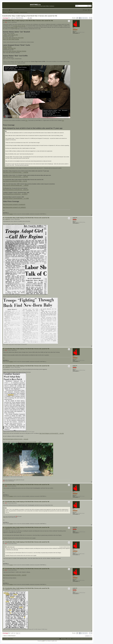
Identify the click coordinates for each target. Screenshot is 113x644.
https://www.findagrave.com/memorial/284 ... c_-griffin (29, 442)
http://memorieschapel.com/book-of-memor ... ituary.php (16, 439)
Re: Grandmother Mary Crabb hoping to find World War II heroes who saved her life (26, 218)
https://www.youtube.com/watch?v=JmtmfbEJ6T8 (14, 205)
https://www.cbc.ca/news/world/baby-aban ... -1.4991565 (16, 185)
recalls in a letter (14, 27)
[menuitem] (10, 10)
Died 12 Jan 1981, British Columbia (11, 39)
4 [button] (85, 18)
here (26, 120)
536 (76, 31)
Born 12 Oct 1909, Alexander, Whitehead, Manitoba (15, 51)
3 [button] (83, 18)
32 (79, 33)
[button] (77, 18)
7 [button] (90, 18)
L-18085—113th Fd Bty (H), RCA (10, 35)
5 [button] (87, 18)
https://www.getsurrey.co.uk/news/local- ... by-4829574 (15, 194)
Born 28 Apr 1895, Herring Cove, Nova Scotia (13, 38)
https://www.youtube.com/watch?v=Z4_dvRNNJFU (14, 207)
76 (76, 221)
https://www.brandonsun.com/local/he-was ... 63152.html (16, 190)
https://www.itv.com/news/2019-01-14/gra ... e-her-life (15, 181)
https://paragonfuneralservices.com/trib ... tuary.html (15, 575)
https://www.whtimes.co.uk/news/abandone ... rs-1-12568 (16, 198)
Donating (11, 214)
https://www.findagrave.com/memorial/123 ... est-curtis (51, 433)
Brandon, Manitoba (7, 47)
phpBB (43, 641)
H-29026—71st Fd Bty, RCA (9, 48)
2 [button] (82, 18)
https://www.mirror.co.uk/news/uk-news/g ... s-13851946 (16, 172)
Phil (73, 28)
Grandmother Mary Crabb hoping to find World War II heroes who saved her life (30, 16)
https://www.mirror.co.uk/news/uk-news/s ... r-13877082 (15, 177)
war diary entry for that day (19, 26)
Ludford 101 (75, 218)
